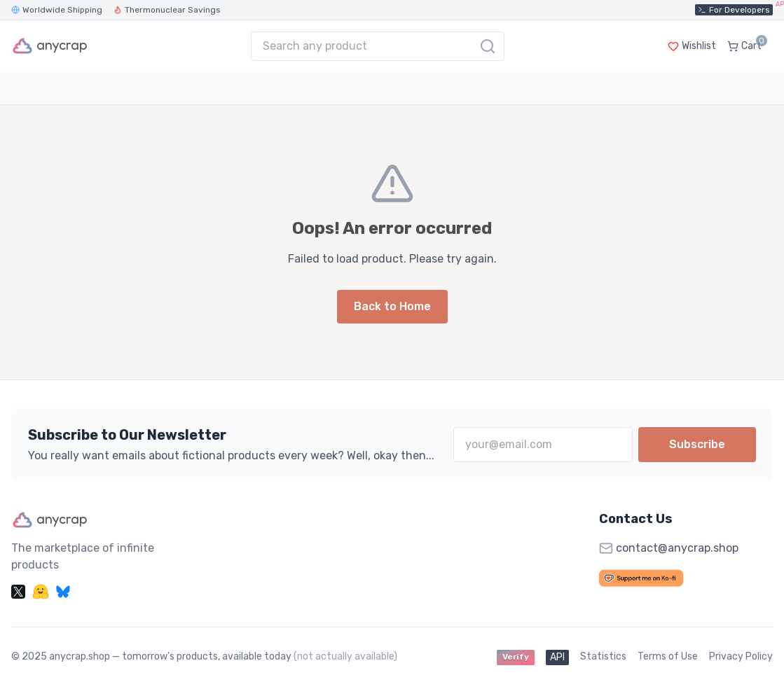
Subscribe (697, 444)
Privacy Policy (741, 656)
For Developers (735, 9)
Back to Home (392, 306)
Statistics (603, 656)
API (557, 657)
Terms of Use (668, 656)
